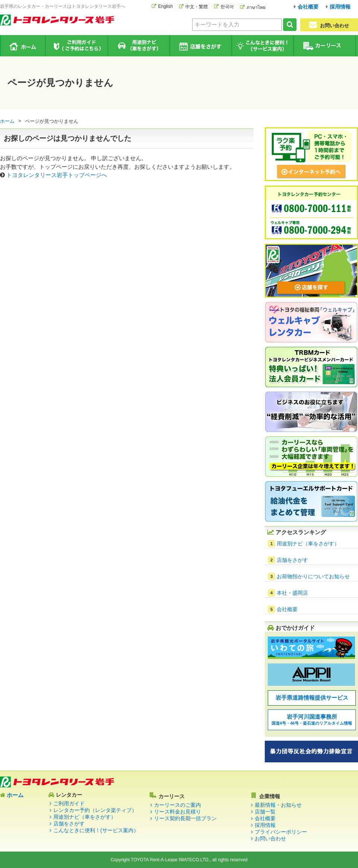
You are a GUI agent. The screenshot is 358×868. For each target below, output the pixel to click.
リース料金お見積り (178, 812)
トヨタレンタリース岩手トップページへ (57, 175)
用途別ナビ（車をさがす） (139, 46)
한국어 (227, 7)
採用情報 (340, 7)
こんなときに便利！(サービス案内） (96, 830)
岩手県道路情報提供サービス (312, 698)
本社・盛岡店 (292, 593)
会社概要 (308, 7)
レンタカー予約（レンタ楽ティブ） (95, 810)
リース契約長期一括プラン (185, 818)
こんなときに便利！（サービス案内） (262, 46)
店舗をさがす (200, 46)
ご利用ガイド (77, 46)
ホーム (23, 46)
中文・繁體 (197, 7)
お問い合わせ (329, 25)
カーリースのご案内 (178, 805)
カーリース (324, 46)
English (165, 6)
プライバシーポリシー (281, 832)
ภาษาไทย (256, 7)
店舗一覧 (265, 812)
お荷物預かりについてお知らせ (313, 576)
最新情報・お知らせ (278, 805)
